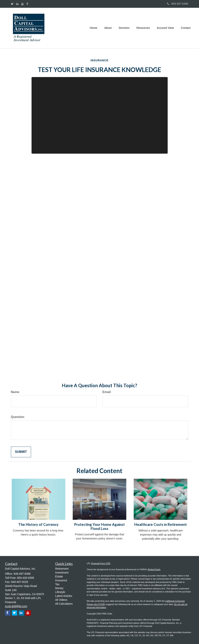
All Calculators (64, 604)
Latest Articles (64, 596)
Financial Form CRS (101, 563)
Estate (59, 576)
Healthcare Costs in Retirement (161, 524)
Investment (62, 573)
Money (59, 588)
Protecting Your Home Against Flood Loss (99, 527)
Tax (57, 584)
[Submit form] (21, 452)
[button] (108, 28)
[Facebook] (27, 4)
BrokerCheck (154, 569)
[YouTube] (22, 4)
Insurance (61, 580)
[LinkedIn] (17, 4)
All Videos (61, 600)
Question (18, 417)
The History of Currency (38, 524)
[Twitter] (12, 4)
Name (15, 392)
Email (107, 392)
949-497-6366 (178, 4)
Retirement (62, 569)
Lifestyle (60, 592)
